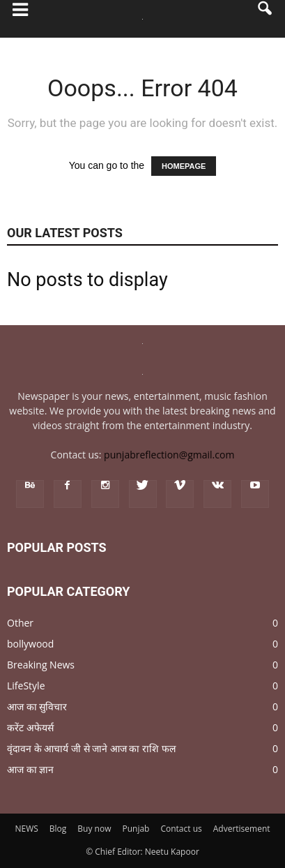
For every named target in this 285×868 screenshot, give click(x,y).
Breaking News (41, 665)
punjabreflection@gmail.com (169, 455)
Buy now (94, 829)
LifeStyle (26, 686)
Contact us (181, 829)
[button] (265, 19)
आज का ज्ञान (30, 769)
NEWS (26, 829)
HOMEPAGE (184, 166)
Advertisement (242, 829)
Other (20, 623)
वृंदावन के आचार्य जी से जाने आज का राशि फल (91, 748)
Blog (58, 829)
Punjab (136, 829)
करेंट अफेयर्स (30, 727)
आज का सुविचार (37, 706)
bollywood (30, 644)
